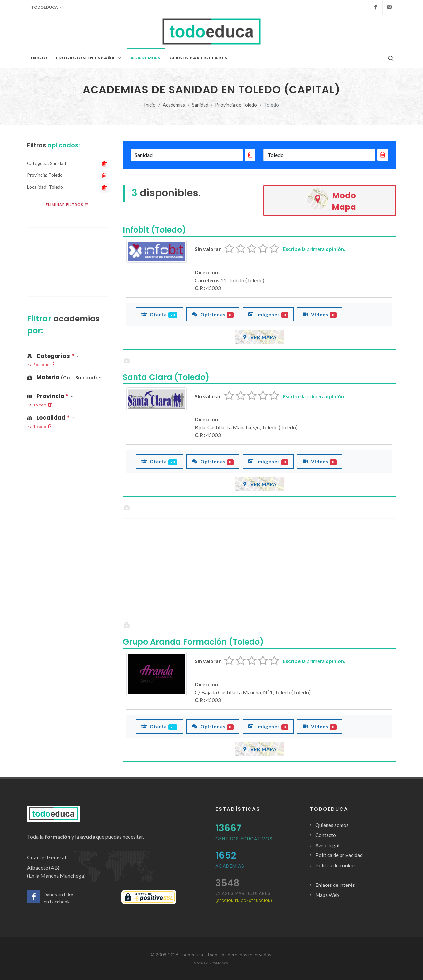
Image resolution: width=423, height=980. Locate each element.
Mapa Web (327, 895)
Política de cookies (336, 865)
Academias (174, 105)
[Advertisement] (259, 566)
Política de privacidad (339, 855)
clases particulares (244, 897)
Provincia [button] (50, 396)
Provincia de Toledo (236, 105)
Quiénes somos (332, 825)
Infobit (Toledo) (154, 230)
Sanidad (200, 105)
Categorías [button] (53, 356)
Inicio (150, 105)
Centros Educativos (244, 839)
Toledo (40, 405)
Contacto (326, 835)
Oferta (159, 314)
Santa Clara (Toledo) (166, 377)
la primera (314, 249)
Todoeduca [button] (47, 7)
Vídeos (320, 314)
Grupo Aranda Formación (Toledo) (193, 642)
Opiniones (213, 314)
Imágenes (268, 314)
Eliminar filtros (68, 205)
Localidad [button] (51, 418)
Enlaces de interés (335, 885)
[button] (68, 377)
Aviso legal (327, 845)
